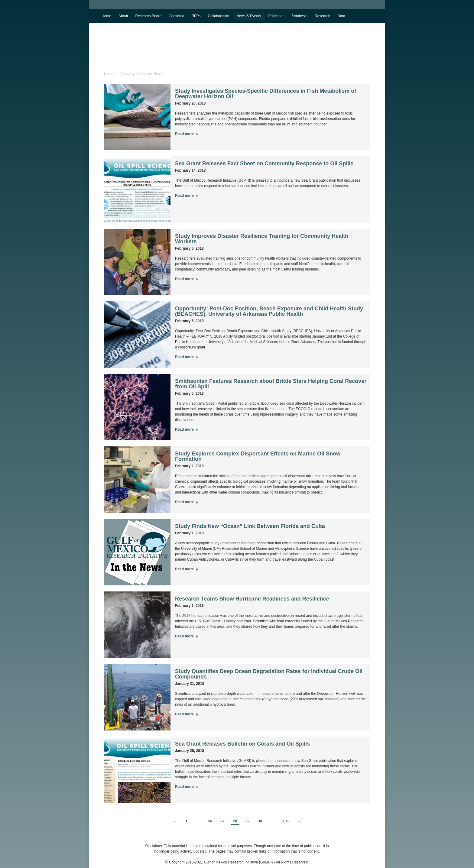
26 (210, 821)
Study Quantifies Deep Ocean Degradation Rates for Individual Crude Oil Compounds (269, 674)
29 (247, 821)
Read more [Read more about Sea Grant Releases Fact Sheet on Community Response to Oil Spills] (187, 196)
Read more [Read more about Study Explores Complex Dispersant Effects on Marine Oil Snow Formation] (187, 502)
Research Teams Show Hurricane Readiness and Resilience (252, 599)
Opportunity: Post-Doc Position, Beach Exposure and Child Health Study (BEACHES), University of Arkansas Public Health (269, 311)
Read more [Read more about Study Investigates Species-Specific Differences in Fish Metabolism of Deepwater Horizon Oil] (187, 134)
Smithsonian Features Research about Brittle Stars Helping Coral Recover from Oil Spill (271, 384)
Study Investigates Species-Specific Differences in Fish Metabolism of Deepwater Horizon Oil (266, 94)
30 (260, 821)
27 (222, 821)
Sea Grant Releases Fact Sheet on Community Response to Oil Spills (264, 164)
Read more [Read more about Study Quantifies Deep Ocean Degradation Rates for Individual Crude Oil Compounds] (187, 714)
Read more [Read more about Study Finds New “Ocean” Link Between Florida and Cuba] (187, 569)
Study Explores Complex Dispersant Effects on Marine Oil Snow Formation (258, 456)
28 (235, 821)
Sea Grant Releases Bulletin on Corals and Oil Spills (242, 744)
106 (286, 821)
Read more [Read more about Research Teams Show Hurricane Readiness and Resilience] (187, 636)
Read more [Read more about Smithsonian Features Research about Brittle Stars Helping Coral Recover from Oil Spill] (187, 429)
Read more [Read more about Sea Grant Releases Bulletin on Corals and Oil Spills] (187, 787)
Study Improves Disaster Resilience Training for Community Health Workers (262, 239)
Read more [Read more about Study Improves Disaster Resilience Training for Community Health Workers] (187, 279)
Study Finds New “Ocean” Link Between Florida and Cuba (250, 526)
